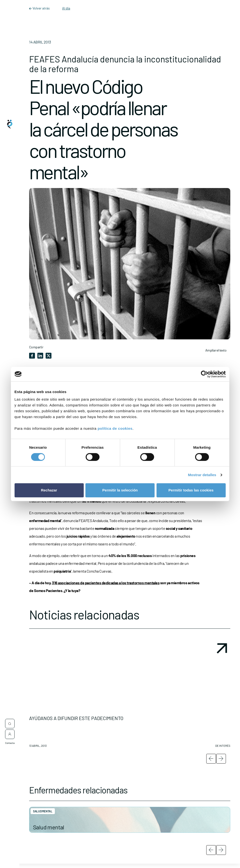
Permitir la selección (120, 490)
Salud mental (49, 827)
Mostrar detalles (202, 475)
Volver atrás (40, 8)
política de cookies (115, 428)
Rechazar (49, 490)
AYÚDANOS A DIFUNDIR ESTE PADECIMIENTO (76, 718)
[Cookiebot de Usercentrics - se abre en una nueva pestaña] (204, 374)
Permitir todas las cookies (191, 490)
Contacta (10, 740)
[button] (130, 696)
